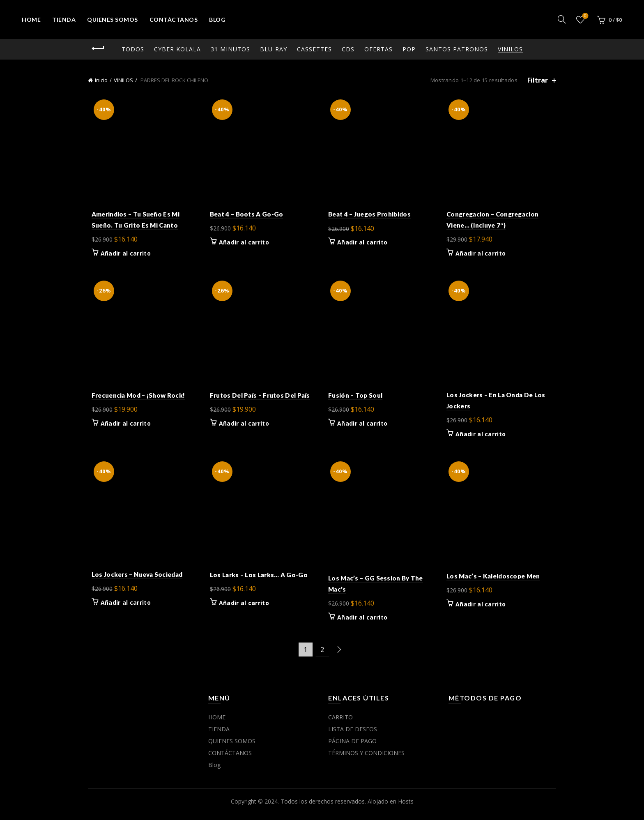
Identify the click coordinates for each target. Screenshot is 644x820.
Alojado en (383, 807)
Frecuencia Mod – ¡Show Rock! (135, 399)
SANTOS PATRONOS (457, 49)
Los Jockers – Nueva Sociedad (133, 580)
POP (409, 49)
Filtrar (538, 80)
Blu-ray (274, 49)
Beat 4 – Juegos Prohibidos (369, 216)
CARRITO (340, 723)
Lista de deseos (584, 16)
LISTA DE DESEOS (353, 735)
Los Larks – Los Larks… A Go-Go (257, 580)
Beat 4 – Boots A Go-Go (245, 216)
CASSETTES (314, 49)
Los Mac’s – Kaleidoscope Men (495, 581)
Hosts (406, 807)
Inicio (101, 80)
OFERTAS (378, 49)
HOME (31, 20)
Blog (217, 20)
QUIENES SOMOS (113, 20)
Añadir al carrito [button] (122, 255)
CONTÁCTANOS (174, 20)
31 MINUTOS (230, 49)
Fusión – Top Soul (355, 399)
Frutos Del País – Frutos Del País (258, 399)
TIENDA (64, 20)
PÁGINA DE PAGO (352, 747)
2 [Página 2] (322, 655)
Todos (133, 49)
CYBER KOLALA (177, 49)
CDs (348, 49)
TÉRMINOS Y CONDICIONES (366, 759)
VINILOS (510, 49)
